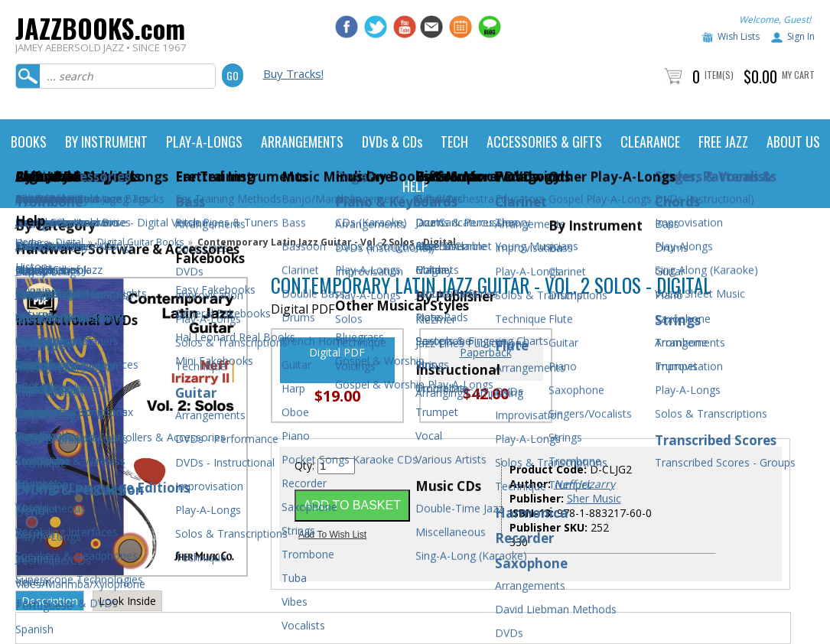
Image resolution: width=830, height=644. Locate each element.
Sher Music (594, 498)
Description (50, 601)
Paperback (486, 352)
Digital (70, 242)
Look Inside (127, 601)
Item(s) (719, 75)
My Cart (798, 75)
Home (29, 242)
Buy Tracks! (293, 73)
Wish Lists (739, 36)
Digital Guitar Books (140, 242)
